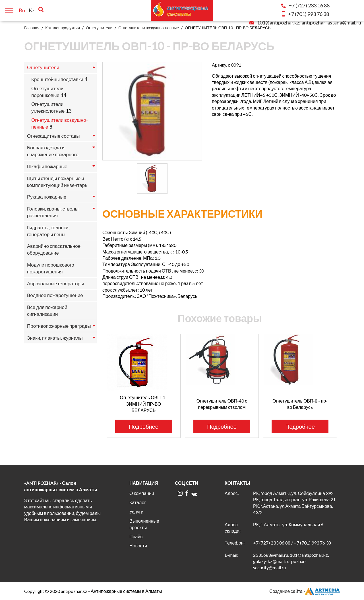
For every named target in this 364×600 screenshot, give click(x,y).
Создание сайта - (305, 591)
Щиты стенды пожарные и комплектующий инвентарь (57, 182)
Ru (22, 10)
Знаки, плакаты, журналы (55, 338)
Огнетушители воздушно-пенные (149, 28)
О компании (142, 493)
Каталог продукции (63, 28)
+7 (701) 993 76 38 (312, 543)
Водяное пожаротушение (55, 295)
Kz (32, 10)
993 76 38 (305, 14)
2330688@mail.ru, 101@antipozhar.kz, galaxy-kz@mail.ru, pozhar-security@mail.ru (291, 561)
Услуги (136, 512)
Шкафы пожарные (47, 166)
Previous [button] (99, 377)
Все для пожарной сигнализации (47, 311)
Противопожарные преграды (59, 326)
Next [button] (343, 377)
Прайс (136, 536)
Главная (32, 28)
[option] (152, 111)
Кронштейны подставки (57, 79)
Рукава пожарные (47, 197)
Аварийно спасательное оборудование (54, 249)
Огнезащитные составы (53, 136)
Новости (138, 546)
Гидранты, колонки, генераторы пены (48, 231)
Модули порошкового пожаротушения (51, 268)
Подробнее (144, 426)
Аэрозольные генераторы (55, 283)
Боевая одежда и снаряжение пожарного (53, 151)
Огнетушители (99, 28)
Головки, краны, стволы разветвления (53, 212)
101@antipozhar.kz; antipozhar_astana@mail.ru (305, 22)
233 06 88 (305, 5)
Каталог (138, 502)
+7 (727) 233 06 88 (272, 543)
